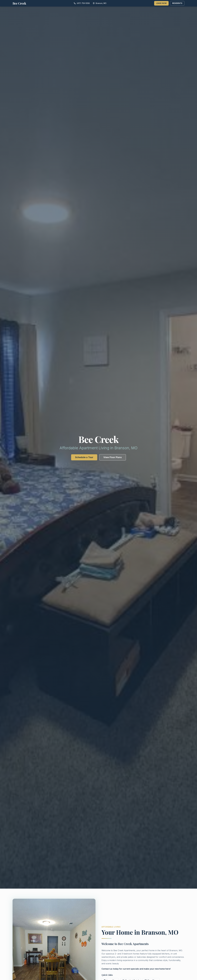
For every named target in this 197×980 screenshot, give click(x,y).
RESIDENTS (177, 3)
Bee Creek (19, 3)
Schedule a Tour (84, 457)
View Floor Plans (113, 457)
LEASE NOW (161, 3)
